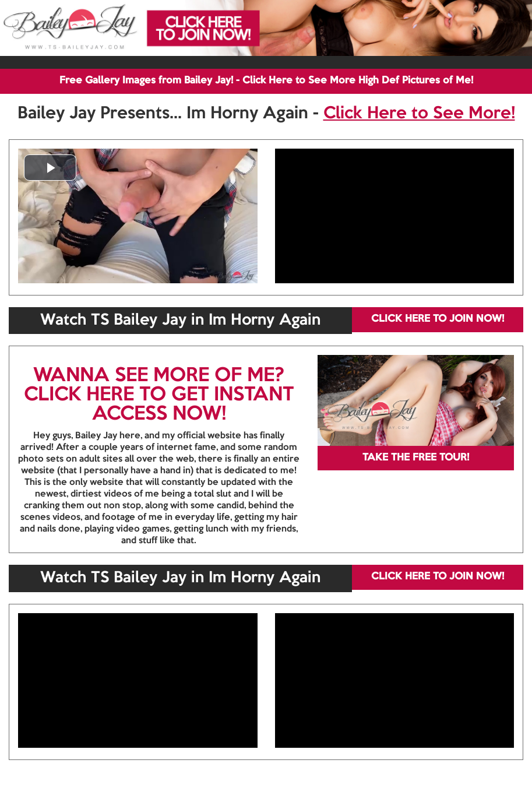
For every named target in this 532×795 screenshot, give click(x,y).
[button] (50, 168)
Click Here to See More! (419, 114)
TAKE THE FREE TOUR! (416, 458)
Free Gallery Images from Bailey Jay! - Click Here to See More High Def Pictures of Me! (266, 81)
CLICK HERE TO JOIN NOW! (438, 319)
